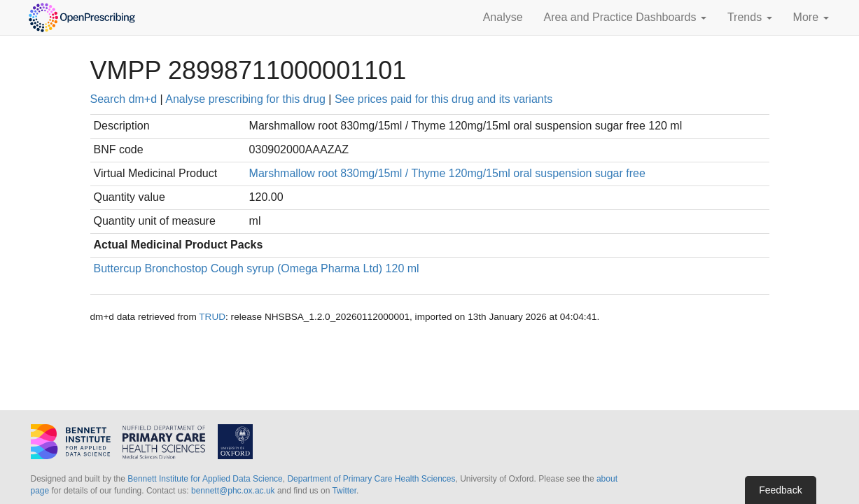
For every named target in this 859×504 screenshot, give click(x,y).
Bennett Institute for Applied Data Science (205, 479)
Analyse (503, 17)
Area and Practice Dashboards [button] (625, 17)
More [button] (811, 17)
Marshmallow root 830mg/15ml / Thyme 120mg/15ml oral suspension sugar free (447, 173)
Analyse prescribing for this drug (245, 99)
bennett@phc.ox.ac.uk (233, 491)
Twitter (344, 491)
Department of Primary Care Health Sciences (371, 479)
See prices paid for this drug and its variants (444, 99)
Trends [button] (750, 17)
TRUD (212, 317)
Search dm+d (124, 99)
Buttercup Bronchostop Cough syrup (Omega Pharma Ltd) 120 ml (257, 268)
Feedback (780, 490)
